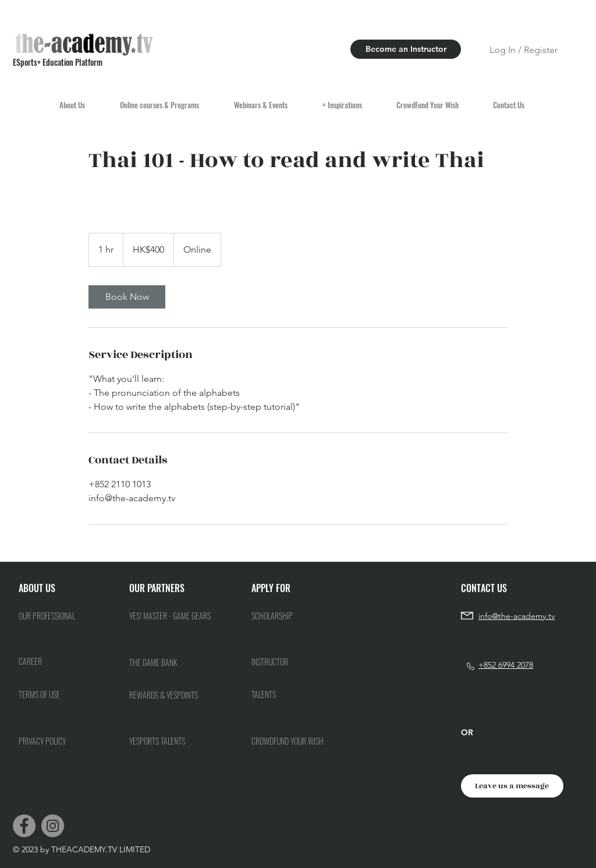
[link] (127, 297)
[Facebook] (24, 826)
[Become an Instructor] (406, 49)
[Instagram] (53, 826)
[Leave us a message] (512, 786)
